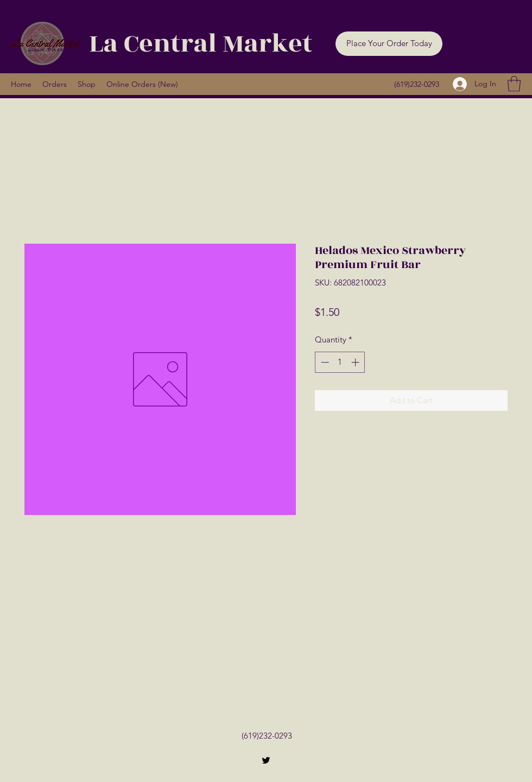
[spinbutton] (340, 362)
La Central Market (201, 44)
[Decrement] (324, 362)
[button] (389, 44)
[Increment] (356, 362)
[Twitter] (266, 760)
